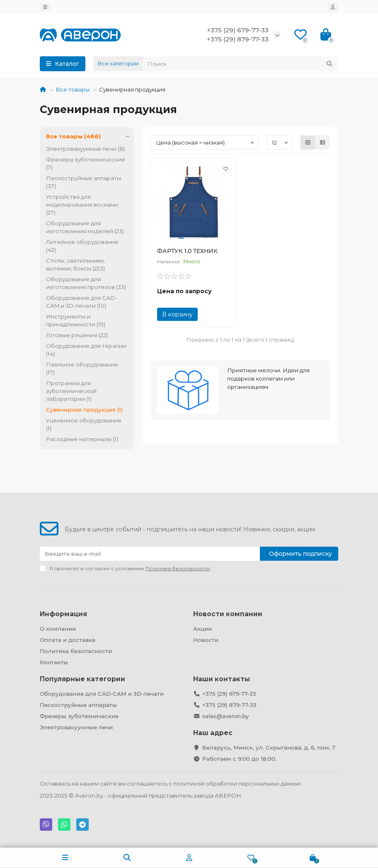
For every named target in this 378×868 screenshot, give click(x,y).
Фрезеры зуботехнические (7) (86, 163)
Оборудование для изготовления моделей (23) (85, 227)
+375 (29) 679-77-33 (238, 30)
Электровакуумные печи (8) (85, 149)
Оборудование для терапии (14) (86, 350)
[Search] (240, 64)
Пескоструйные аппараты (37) (84, 182)
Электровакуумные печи (76, 727)
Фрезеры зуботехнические (79, 716)
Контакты (54, 662)
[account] (333, 7)
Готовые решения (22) (77, 335)
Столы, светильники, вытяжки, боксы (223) (75, 264)
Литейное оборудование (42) (82, 246)
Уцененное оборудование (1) (84, 424)
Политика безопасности (76, 651)
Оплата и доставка (68, 640)
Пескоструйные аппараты (78, 705)
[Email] (150, 554)
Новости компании (228, 614)
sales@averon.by (225, 716)
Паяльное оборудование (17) (82, 368)
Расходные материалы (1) (82, 439)
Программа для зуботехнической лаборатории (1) (71, 391)
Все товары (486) (90, 136)
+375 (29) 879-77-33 (238, 39)
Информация (63, 614)
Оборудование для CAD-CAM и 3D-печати (102, 694)
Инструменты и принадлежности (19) (76, 320)
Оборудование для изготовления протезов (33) (86, 283)
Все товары (73, 89)
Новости (206, 640)
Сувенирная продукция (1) (85, 410)
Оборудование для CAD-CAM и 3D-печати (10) (81, 302)
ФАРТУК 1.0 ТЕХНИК (187, 251)
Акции (202, 629)
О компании (58, 629)
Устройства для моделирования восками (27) (82, 205)
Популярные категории (82, 679)
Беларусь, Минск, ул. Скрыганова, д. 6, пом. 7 (269, 747)
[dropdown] (45, 7)
